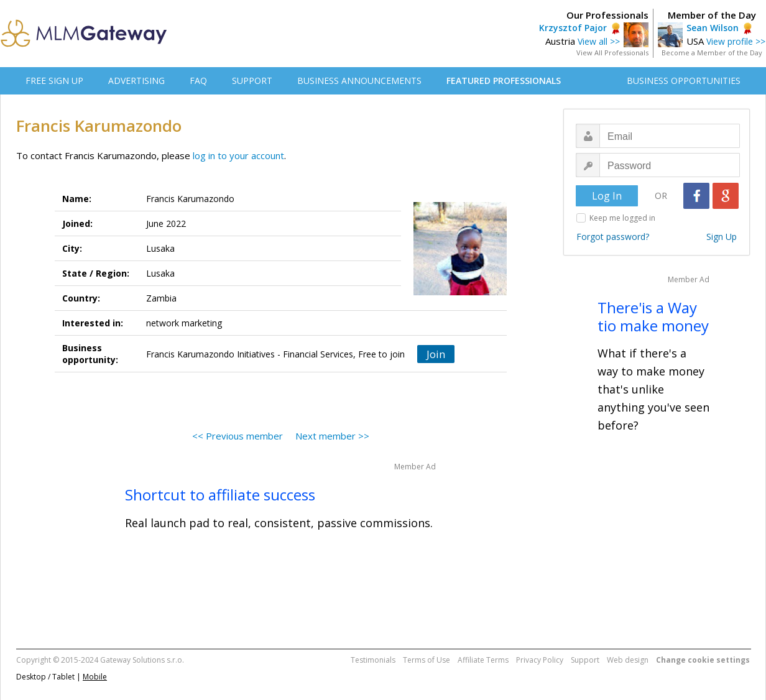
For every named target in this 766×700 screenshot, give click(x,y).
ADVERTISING (136, 81)
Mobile (95, 677)
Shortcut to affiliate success (220, 495)
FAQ (198, 81)
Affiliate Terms (483, 660)
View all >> (599, 41)
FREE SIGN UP (54, 81)
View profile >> (736, 41)
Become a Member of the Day (712, 53)
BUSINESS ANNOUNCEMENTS (359, 81)
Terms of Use (427, 660)
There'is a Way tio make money (653, 316)
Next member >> (332, 436)
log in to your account (238, 155)
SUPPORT (252, 81)
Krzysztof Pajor (573, 28)
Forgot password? (613, 237)
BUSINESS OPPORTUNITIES (684, 81)
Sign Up (722, 237)
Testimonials (373, 660)
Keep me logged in (622, 218)
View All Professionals (612, 53)
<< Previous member (238, 436)
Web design (628, 660)
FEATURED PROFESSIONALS (504, 81)
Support (585, 660)
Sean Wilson (713, 28)
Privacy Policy (540, 660)
